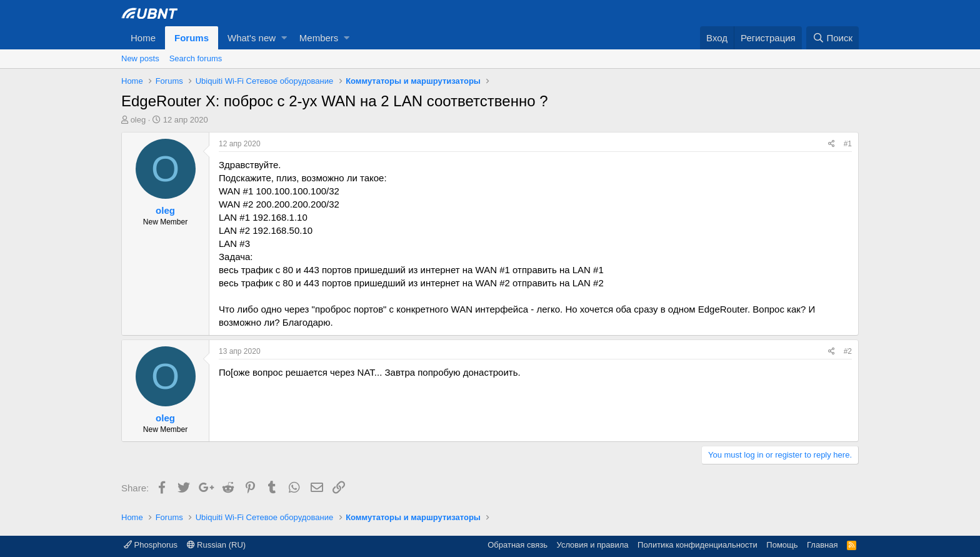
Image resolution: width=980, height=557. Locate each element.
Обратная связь (517, 545)
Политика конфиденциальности (697, 545)
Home (143, 38)
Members (319, 38)
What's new (252, 38)
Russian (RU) (217, 545)
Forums (192, 38)
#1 (848, 144)
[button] (284, 38)
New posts (140, 58)
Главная (822, 545)
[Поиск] (832, 38)
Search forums (196, 58)
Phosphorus (151, 545)
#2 (848, 351)
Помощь (782, 545)
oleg (138, 120)
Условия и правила (593, 545)
